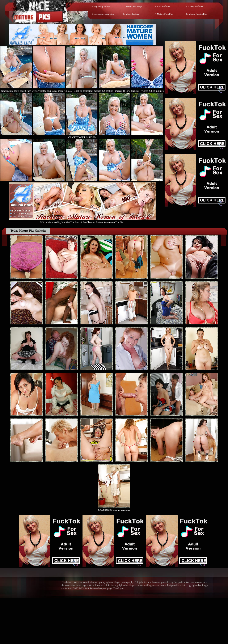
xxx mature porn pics (104, 14)
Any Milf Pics (164, 6)
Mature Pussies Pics (198, 14)
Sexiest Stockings (134, 6)
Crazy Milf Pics (196, 6)
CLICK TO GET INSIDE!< (82, 137)
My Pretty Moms (102, 6)
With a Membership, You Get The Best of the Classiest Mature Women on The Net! (82, 221)
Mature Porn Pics (165, 14)
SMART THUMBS (121, 510)
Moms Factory (132, 14)
